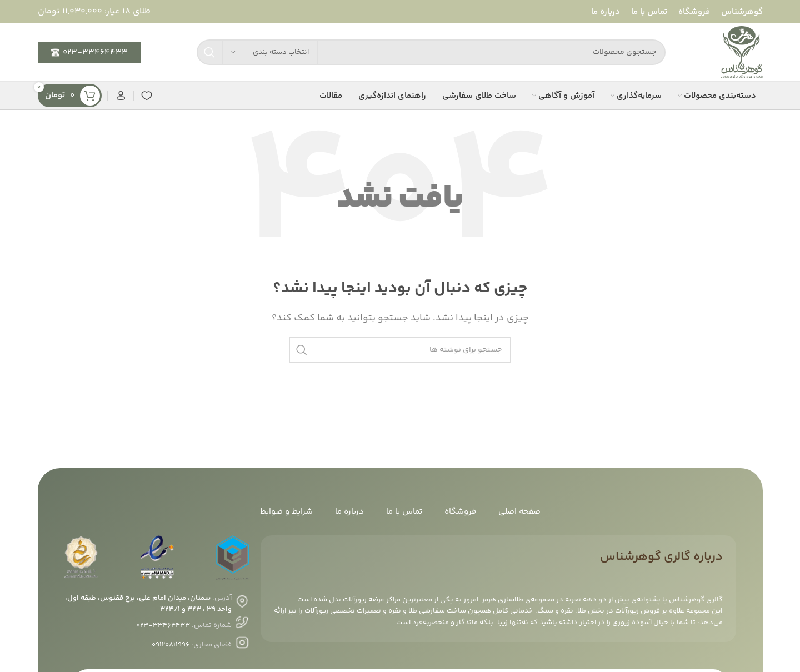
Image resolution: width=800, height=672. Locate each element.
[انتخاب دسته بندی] (270, 52)
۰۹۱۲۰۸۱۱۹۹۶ (171, 645)
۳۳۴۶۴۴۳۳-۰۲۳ (163, 625)
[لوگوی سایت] (742, 52)
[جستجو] (431, 52)
